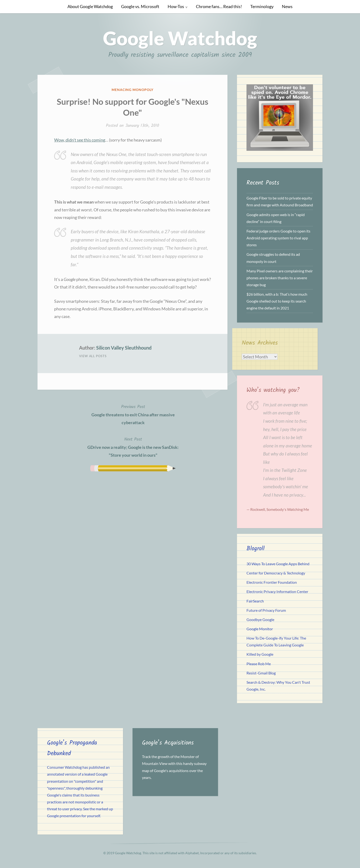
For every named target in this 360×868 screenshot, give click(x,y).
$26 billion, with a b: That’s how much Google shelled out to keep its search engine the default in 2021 (277, 301)
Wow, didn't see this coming (80, 140)
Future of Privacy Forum (266, 610)
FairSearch (255, 601)
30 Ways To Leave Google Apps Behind (278, 564)
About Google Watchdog (90, 7)
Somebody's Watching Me (288, 509)
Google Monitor (260, 629)
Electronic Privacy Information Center (277, 591)
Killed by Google (260, 654)
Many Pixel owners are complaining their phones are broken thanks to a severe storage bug (280, 278)
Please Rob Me (259, 664)
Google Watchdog (180, 38)
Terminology (262, 7)
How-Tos (176, 7)
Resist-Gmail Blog (261, 673)
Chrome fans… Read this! (219, 7)
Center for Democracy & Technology (276, 573)
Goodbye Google (260, 619)
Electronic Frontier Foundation (272, 582)
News (287, 7)
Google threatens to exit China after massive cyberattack (133, 414)
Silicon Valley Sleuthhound (124, 348)
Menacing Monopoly (133, 90)
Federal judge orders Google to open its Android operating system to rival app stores (278, 238)
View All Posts (93, 356)
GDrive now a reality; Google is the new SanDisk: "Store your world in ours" (133, 447)
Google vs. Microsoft (140, 7)
